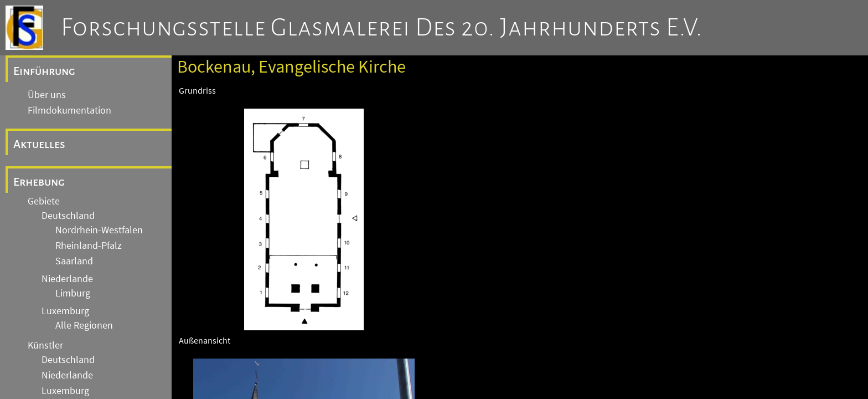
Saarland (74, 261)
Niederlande (67, 279)
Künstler (45, 345)
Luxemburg (65, 311)
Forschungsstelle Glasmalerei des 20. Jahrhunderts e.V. (382, 28)
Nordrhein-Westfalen (99, 230)
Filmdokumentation (69, 110)
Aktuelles (39, 144)
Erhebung (39, 182)
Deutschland (68, 216)
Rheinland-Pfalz (89, 245)
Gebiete (44, 201)
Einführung (44, 71)
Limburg (73, 293)
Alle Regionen (84, 325)
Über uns (47, 95)
